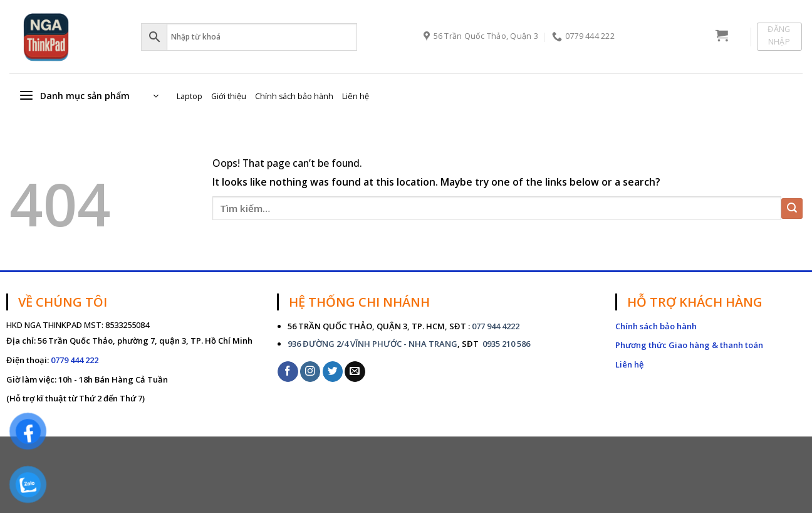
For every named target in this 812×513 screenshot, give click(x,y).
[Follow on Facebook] (288, 372)
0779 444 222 (75, 360)
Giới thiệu (229, 96)
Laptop (190, 96)
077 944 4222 (496, 326)
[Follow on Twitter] (333, 372)
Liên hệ (356, 96)
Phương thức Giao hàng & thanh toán (689, 345)
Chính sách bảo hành (294, 96)
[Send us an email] (355, 372)
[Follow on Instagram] (310, 372)
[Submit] (792, 209)
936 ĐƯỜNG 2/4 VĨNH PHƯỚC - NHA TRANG (372, 344)
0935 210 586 (505, 344)
